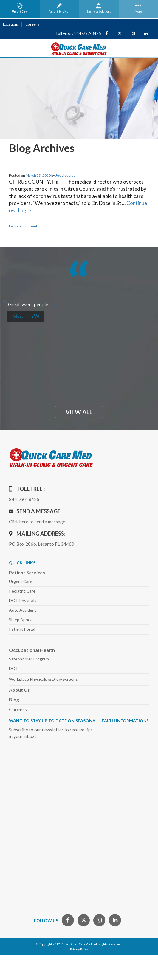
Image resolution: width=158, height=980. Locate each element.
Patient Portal (22, 629)
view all (79, 412)
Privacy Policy (79, 949)
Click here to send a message (37, 522)
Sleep (21, 620)
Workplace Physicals (43, 679)
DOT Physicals (23, 600)
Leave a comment (23, 226)
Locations (10, 24)
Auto (23, 610)
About (19, 690)
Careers (31, 24)
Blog (14, 699)
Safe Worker (29, 659)
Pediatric (22, 591)
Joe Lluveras (65, 175)
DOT (14, 668)
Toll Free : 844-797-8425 (78, 33)
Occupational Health (32, 650)
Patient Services (27, 572)
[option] (79, 302)
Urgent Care (21, 581)
